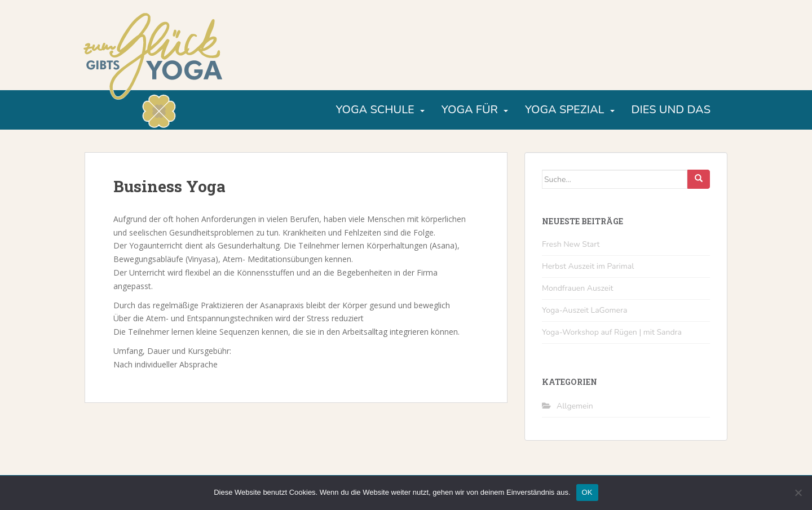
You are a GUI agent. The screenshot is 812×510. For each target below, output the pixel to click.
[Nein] (798, 493)
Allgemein (575, 406)
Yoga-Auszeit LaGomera (584, 310)
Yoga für (470, 110)
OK (587, 492)
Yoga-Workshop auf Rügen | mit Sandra (612, 332)
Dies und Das (671, 110)
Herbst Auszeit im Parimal (588, 266)
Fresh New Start (571, 244)
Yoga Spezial (565, 110)
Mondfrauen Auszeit (577, 288)
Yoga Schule (375, 110)
